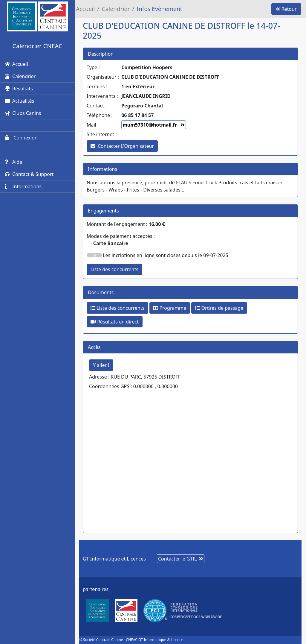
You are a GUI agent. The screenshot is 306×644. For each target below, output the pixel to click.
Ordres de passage (219, 308)
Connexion (21, 138)
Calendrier (20, 76)
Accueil (16, 64)
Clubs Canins (23, 113)
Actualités (19, 101)
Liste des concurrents (117, 308)
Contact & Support (29, 174)
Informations (23, 186)
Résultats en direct (115, 322)
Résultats (19, 89)
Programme (170, 308)
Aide (13, 162)
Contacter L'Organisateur (122, 146)
